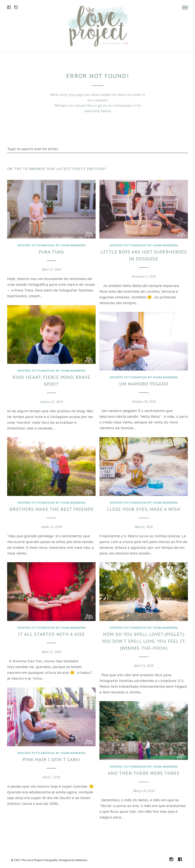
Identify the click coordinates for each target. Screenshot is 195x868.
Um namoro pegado (143, 383)
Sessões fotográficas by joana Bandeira (51, 244)
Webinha (82, 860)
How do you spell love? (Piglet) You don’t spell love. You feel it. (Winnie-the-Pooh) (143, 640)
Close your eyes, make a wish (143, 508)
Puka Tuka (50, 251)
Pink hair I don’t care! (51, 758)
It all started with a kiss (50, 633)
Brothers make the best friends (51, 508)
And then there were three (143, 772)
